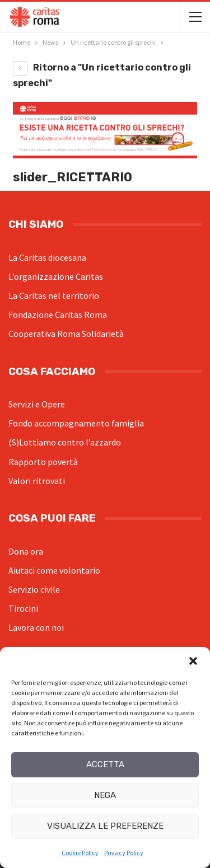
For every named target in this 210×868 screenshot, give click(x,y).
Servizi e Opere (37, 404)
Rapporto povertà (43, 462)
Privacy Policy (124, 853)
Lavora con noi (36, 627)
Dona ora (26, 551)
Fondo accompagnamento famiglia (76, 423)
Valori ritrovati (37, 481)
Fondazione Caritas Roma (58, 315)
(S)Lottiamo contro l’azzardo (65, 442)
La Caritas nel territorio (54, 295)
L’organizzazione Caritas (56, 276)
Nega (105, 795)
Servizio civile (34, 589)
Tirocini (23, 608)
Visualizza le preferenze (105, 826)
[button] (193, 661)
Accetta (105, 764)
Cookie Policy (80, 853)
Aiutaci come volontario (54, 570)
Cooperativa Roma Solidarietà (66, 334)
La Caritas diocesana (47, 257)
